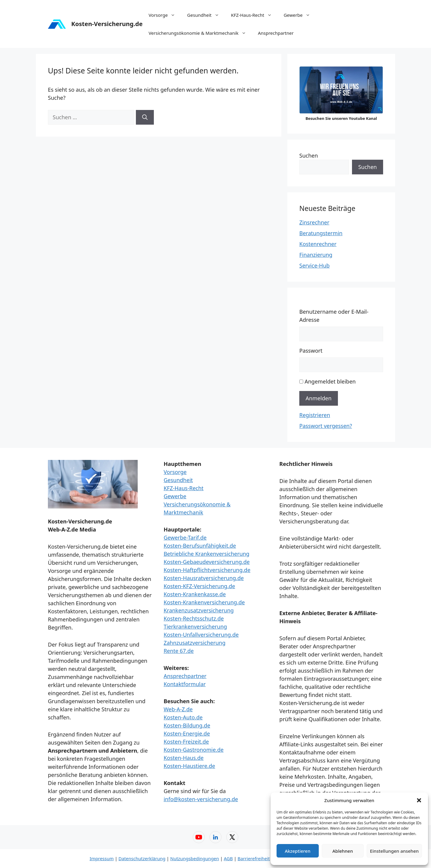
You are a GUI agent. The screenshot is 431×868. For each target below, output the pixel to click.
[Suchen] (145, 117)
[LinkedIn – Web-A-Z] (215, 837)
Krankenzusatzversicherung (199, 610)
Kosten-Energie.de (187, 733)
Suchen (309, 156)
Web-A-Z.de (178, 709)
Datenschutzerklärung (142, 858)
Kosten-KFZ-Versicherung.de (199, 586)
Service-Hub (314, 265)
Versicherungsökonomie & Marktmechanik (200, 33)
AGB (228, 858)
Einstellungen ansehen (394, 851)
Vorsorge (165, 15)
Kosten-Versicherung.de (107, 24)
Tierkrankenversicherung (195, 627)
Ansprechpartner (276, 33)
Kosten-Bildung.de (187, 725)
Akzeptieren (298, 851)
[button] (419, 800)
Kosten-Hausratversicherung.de (204, 578)
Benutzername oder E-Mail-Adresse (334, 316)
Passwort (311, 351)
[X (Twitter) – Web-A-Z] (232, 837)
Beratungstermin (321, 233)
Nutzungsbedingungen (195, 858)
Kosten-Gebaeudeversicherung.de (207, 562)
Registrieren (315, 415)
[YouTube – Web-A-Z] (199, 837)
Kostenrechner (318, 244)
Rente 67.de (179, 651)
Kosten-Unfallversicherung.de (201, 635)
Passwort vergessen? (326, 426)
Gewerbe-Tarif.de (185, 538)
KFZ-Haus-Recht (254, 15)
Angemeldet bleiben (330, 381)
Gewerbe (300, 15)
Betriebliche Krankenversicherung (207, 554)
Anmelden (319, 398)
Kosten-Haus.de (184, 758)
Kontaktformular (185, 684)
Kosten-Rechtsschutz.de (194, 618)
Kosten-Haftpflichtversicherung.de (207, 570)
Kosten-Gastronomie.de (194, 750)
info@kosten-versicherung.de (201, 799)
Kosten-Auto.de (183, 717)
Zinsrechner (314, 222)
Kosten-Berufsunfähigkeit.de (200, 546)
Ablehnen (343, 851)
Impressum (101, 858)
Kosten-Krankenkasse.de (195, 594)
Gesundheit (206, 15)
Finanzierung (316, 255)
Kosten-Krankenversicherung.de (204, 602)
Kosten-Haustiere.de (189, 766)
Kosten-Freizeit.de (186, 742)
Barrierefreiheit (254, 858)
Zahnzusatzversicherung (195, 643)
